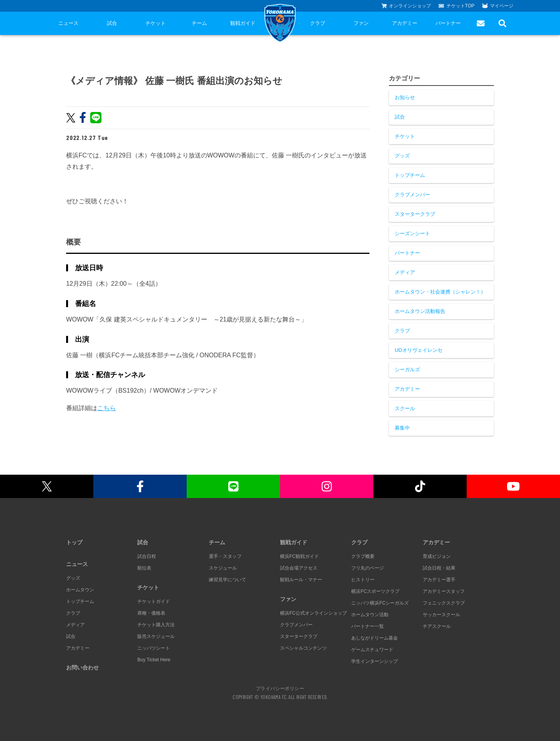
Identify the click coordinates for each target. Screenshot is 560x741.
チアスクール (437, 626)
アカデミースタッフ (444, 591)
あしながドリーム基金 (374, 638)
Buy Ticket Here (154, 660)
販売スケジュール (156, 636)
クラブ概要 (363, 556)
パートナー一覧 (367, 626)
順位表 (144, 568)
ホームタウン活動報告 (420, 311)
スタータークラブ (415, 214)
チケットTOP (457, 6)
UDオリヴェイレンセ (419, 350)
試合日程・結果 (439, 568)
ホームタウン (80, 590)
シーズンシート (412, 233)
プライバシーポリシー (280, 688)
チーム (199, 23)
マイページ (498, 6)
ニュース (68, 23)
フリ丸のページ (367, 568)
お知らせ (405, 97)
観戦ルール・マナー (301, 580)
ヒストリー (363, 580)
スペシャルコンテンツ (303, 648)
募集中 (402, 428)
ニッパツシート (154, 648)
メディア (405, 272)
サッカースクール (441, 615)
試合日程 (147, 556)
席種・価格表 (151, 613)
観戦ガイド (243, 23)
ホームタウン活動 (370, 615)
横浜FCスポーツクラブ (375, 591)
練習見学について (227, 580)
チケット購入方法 (156, 625)
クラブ (318, 23)
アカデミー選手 (439, 580)
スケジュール (223, 568)
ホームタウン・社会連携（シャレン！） (440, 292)
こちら (107, 408)
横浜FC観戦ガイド (299, 556)
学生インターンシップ (374, 661)
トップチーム (410, 175)
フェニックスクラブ (444, 603)
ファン (361, 23)
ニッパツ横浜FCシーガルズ (380, 603)
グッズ (402, 156)
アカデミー (405, 23)
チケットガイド (154, 601)
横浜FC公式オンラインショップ (313, 613)
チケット (156, 23)
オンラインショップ (406, 6)
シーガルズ (407, 370)
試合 (112, 23)
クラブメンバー (412, 195)
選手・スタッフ (225, 556)
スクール (405, 408)
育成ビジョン (437, 556)
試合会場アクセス (299, 568)
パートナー (448, 23)
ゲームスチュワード (372, 650)
